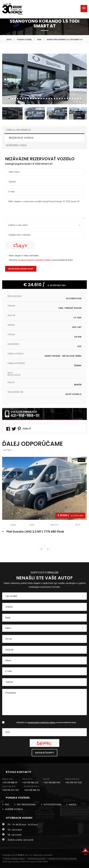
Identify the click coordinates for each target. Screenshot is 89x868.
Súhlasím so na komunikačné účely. (41, 260)
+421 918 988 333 (32, 790)
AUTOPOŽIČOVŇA (52, 805)
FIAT (7, 805)
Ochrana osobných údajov (14, 859)
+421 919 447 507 (11, 790)
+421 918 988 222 (30, 783)
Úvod (9, 40)
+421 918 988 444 (52, 783)
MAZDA (73, 805)
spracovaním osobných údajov (36, 260)
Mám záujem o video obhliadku (24, 256)
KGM (39, 40)
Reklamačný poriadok (37, 859)
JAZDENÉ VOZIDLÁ (14, 809)
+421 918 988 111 (10, 783)
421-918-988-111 (25, 416)
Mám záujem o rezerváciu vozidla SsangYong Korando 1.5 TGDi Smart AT (44, 209)
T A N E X (20, 855)
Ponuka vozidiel (24, 40)
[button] (44, 225)
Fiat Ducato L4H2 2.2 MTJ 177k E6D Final (35, 532)
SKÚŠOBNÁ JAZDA (16, 145)
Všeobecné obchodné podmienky (62, 859)
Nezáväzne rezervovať (21, 269)
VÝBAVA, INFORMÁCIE (18, 130)
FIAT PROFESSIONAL (26, 805)
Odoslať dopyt (44, 753)
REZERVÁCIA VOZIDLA (21, 138)
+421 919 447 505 (73, 783)
